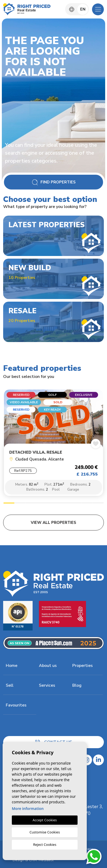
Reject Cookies (45, 845)
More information (28, 808)
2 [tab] (20, 504)
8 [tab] (87, 504)
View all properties (53, 523)
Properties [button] (83, 666)
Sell (10, 685)
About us (48, 666)
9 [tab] (98, 504)
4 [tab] (42, 504)
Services (47, 685)
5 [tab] (53, 504)
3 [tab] (31, 504)
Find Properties (53, 182)
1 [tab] (9, 504)
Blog (77, 685)
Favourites (16, 705)
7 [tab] (76, 504)
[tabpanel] (53, 444)
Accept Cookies (45, 820)
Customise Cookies (45, 832)
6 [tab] (65, 504)
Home (12, 666)
